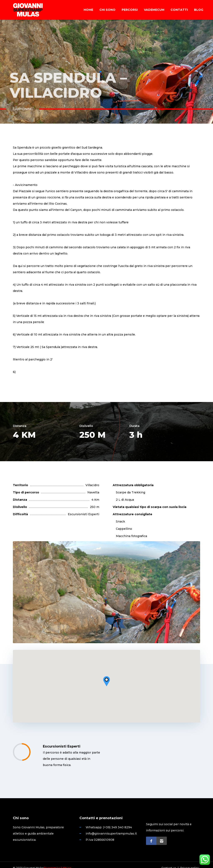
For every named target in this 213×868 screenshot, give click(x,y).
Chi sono (107, 10)
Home (88, 10)
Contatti (179, 10)
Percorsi (130, 10)
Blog (199, 10)
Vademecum (154, 10)
